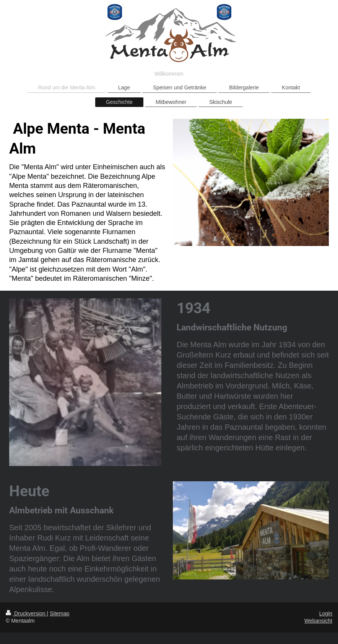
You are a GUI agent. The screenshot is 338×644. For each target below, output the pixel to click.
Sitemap (59, 613)
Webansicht (318, 621)
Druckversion (26, 613)
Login (326, 613)
